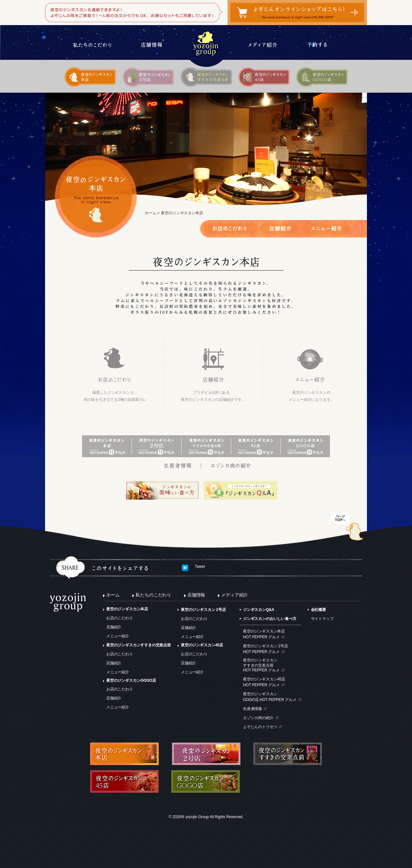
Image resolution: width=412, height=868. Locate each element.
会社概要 (318, 610)
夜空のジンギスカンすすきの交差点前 (139, 645)
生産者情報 (253, 709)
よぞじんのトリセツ (260, 727)
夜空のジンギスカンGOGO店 (131, 680)
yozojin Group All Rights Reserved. (215, 817)
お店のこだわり (120, 618)
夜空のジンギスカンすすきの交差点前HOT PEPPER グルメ (261, 665)
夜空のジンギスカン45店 (202, 645)
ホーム (150, 213)
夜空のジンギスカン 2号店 (203, 610)
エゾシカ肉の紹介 (258, 718)
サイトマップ (322, 619)
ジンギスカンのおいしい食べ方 (270, 619)
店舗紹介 (114, 627)
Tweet (200, 567)
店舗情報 (196, 595)
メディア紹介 (234, 595)
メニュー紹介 (118, 636)
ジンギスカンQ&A (259, 610)
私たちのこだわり (153, 595)
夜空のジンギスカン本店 (127, 609)
